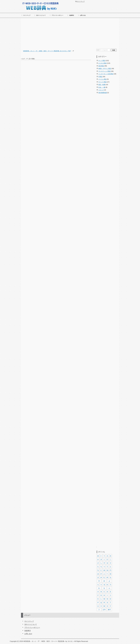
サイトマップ (27, 15)
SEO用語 (101, 66)
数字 (109, 610)
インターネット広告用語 (106, 74)
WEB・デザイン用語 (105, 69)
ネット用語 (102, 61)
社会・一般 (102, 87)
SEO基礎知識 (103, 93)
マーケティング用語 (105, 71)
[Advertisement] (70, 33)
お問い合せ (83, 15)
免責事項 (72, 15)
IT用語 (100, 77)
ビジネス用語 (102, 63)
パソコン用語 (102, 79)
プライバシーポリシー (57, 15)
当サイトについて (41, 15)
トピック (101, 90)
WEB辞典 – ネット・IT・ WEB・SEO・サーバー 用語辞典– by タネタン (40, 6)
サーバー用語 (102, 82)
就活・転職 (102, 85)
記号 (104, 610)
